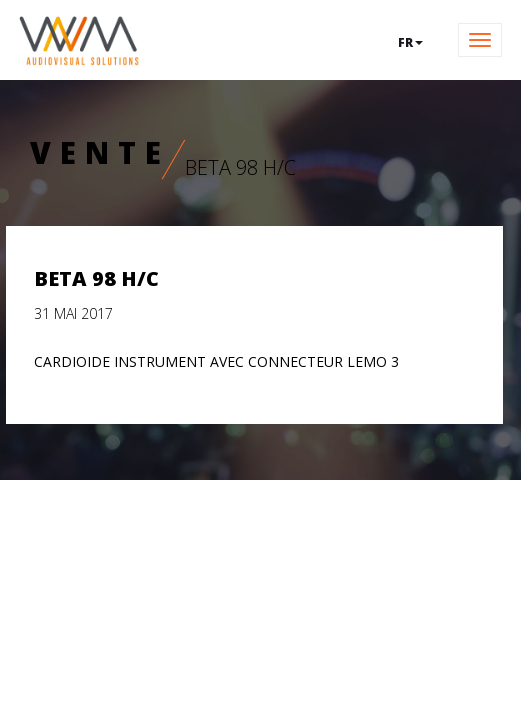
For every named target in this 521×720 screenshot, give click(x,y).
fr (410, 42)
